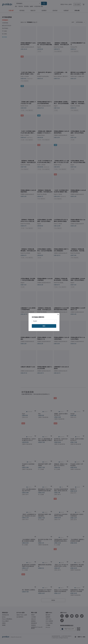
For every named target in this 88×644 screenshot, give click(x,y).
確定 (44, 326)
